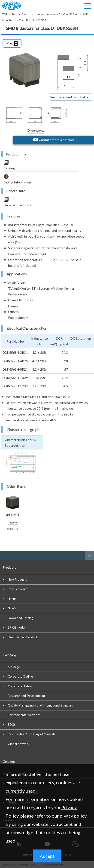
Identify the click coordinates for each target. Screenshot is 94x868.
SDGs (12, 725)
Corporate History (20, 686)
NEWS (12, 608)
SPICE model (17, 627)
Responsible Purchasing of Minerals (32, 734)
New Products (17, 580)
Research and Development (26, 696)
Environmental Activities (24, 715)
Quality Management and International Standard (41, 705)
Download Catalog (21, 618)
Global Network (19, 744)
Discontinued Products (23, 637)
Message (14, 667)
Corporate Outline (20, 676)
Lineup (12, 599)
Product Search (18, 589)
